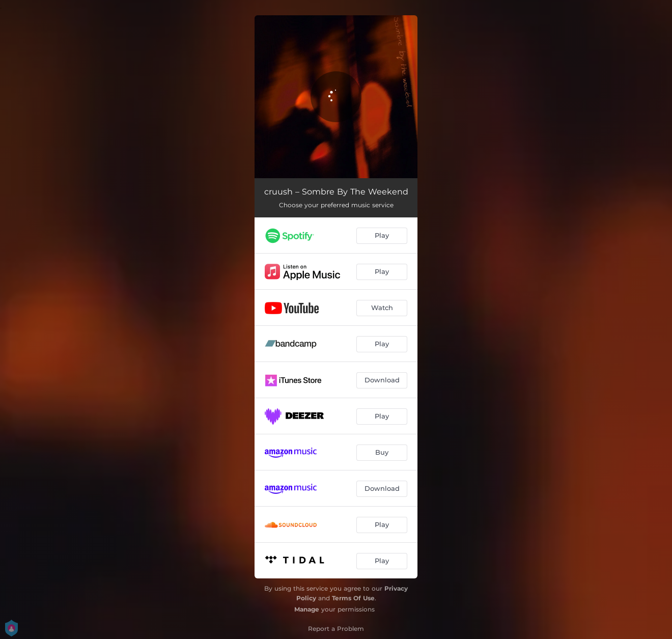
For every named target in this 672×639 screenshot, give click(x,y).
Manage (307, 609)
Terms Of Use (353, 598)
